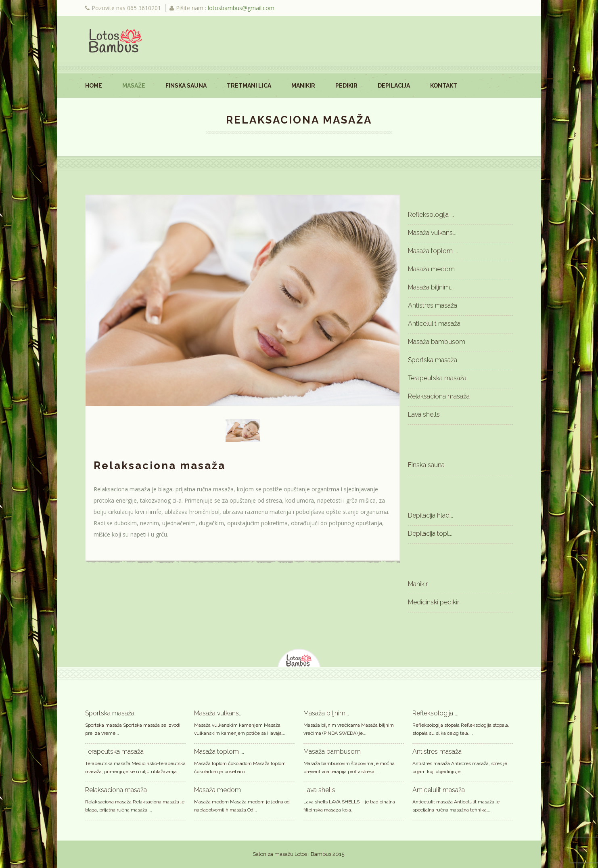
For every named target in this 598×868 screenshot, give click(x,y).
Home (94, 86)
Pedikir (346, 86)
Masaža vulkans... (432, 233)
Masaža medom (431, 269)
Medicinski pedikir (434, 602)
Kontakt (444, 86)
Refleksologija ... (431, 215)
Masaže (134, 86)
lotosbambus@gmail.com (241, 8)
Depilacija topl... (430, 534)
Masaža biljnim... (431, 287)
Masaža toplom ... (433, 251)
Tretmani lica (249, 86)
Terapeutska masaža (437, 378)
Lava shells (424, 414)
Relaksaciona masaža (439, 396)
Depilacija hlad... (431, 515)
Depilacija (394, 86)
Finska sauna (186, 86)
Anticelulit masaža (434, 324)
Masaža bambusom (437, 342)
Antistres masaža (433, 305)
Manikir (303, 86)
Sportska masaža (433, 360)
